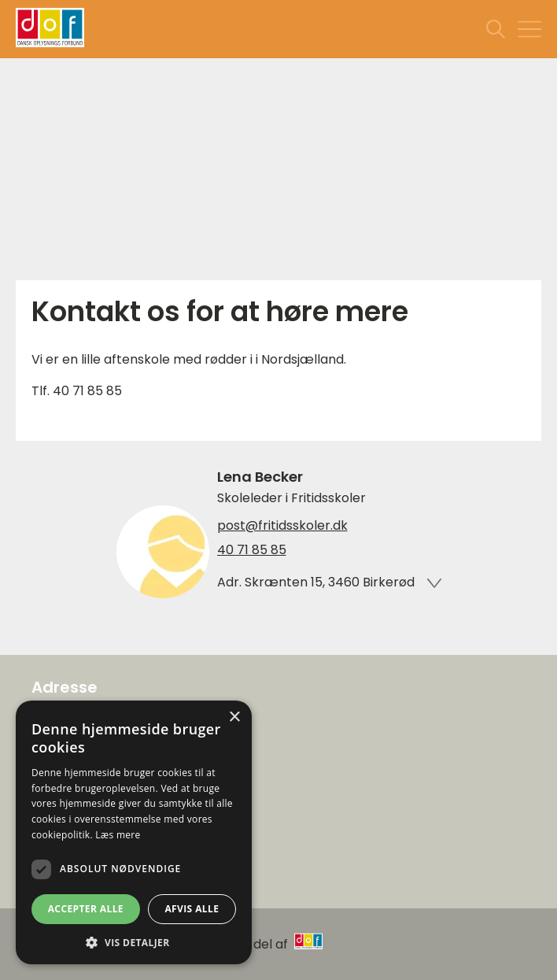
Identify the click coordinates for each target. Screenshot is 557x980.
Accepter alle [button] (86, 909)
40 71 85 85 (252, 550)
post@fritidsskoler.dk (282, 526)
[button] (134, 941)
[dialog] (134, 832)
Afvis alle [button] (192, 909)
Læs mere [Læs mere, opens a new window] (118, 835)
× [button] (234, 717)
